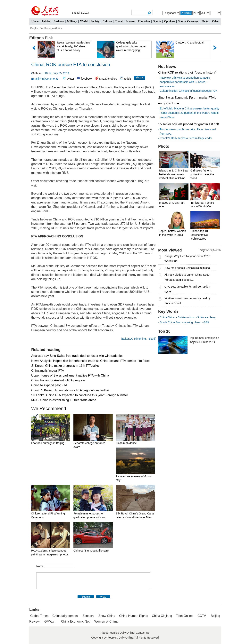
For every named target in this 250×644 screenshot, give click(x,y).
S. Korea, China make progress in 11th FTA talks (65, 366)
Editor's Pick (41, 38)
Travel (119, 21)
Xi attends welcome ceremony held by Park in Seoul (187, 301)
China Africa (167, 317)
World (84, 21)
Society (95, 21)
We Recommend (49, 408)
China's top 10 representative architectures (199, 235)
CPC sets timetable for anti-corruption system (187, 289)
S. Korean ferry (206, 317)
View (103, 597)
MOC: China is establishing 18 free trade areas (64, 400)
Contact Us (143, 633)
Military (72, 21)
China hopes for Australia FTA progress (58, 380)
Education (144, 21)
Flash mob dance (126, 443)
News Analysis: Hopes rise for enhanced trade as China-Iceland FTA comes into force (90, 361)
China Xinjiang (162, 616)
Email (35, 79)
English (35, 28)
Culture (107, 21)
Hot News (167, 67)
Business (59, 21)
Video (215, 21)
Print (42, 79)
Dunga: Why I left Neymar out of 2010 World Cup (187, 259)
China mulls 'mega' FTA (48, 371)
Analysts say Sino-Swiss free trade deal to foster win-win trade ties (77, 356)
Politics (46, 21)
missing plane (192, 322)
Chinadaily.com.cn (65, 616)
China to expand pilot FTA (49, 385)
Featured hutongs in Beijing (48, 443)
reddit (127, 79)
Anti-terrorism (186, 317)
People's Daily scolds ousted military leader (186, 138)
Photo (205, 21)
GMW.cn (51, 621)
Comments (52, 79)
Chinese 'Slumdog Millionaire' (91, 551)
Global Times (39, 616)
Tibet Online (184, 616)
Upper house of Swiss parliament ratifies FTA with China (70, 375)
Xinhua (37, 73)
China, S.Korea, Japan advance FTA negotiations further (70, 390)
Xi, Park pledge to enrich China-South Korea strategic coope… (187, 277)
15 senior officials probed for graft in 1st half (188, 124)
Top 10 (164, 331)
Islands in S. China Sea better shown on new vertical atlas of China (173, 174)
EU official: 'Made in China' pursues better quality (189, 108)
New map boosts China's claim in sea (187, 268)
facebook (87, 79)
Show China (107, 616)
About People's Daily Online (117, 633)
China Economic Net (75, 621)
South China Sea (170, 322)
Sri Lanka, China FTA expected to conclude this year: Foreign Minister (80, 395)
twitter (70, 79)
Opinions (169, 21)
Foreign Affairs (53, 28)
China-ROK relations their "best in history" (187, 72)
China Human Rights (134, 616)
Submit (86, 597)
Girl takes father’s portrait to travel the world (202, 174)
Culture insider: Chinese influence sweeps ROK (189, 91)
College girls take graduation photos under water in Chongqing (131, 46)
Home (35, 21)
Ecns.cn (88, 616)
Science (130, 21)
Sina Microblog (108, 79)
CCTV (202, 616)
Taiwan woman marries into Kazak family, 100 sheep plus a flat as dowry (74, 46)
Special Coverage (188, 21)
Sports (157, 21)
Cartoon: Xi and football (190, 43)
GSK (206, 322)
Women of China (106, 621)
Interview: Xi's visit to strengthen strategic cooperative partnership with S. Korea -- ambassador (185, 82)
